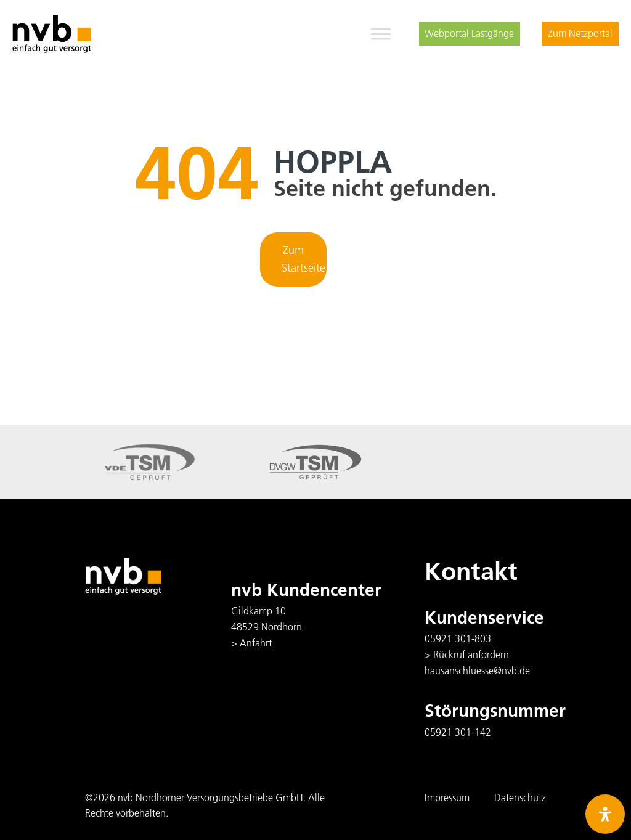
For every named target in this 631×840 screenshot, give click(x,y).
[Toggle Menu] (381, 34)
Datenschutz (520, 797)
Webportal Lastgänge (469, 33)
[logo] (52, 34)
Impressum (447, 797)
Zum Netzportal (580, 33)
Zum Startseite (303, 259)
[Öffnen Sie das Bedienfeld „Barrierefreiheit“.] (605, 814)
